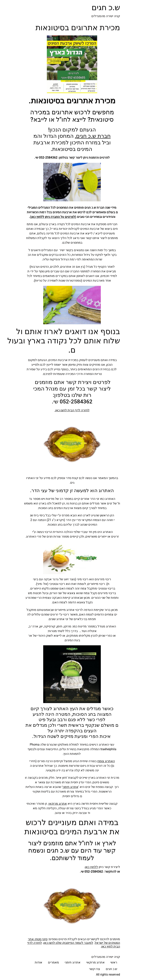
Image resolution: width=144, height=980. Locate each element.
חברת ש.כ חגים (93, 136)
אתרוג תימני (70, 787)
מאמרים (53, 962)
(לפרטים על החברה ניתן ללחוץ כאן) (53, 217)
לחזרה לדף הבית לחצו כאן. (72, 410)
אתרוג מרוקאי (58, 804)
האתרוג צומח (106, 761)
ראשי (114, 962)
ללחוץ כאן (91, 867)
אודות (38, 962)
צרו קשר (94, 969)
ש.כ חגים (106, 8)
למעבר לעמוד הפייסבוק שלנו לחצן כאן (68, 943)
